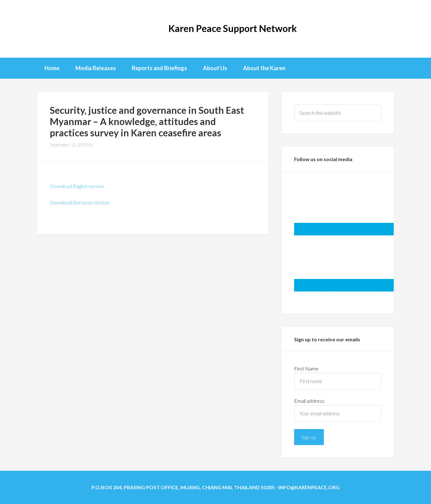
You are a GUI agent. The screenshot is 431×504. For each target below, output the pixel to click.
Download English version (77, 186)
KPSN (62, 28)
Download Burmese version (80, 202)
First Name (306, 368)
